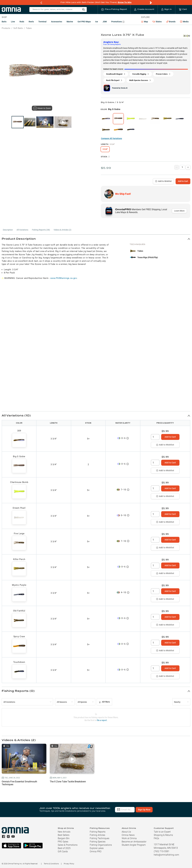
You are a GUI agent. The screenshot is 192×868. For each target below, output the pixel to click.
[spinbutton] (155, 437)
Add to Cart (183, 181)
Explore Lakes (97, 848)
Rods (22, 22)
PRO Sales (63, 842)
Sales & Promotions (68, 845)
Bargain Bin (64, 838)
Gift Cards (63, 851)
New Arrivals (64, 832)
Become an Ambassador (134, 842)
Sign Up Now (158, 810)
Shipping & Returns (163, 835)
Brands (171, 22)
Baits (4, 22)
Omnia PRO (96, 851)
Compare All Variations (111, 138)
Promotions (118, 22)
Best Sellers (64, 835)
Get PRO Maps (84, 22)
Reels (31, 22)
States (157, 22)
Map (145, 22)
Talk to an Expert (162, 832)
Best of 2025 (64, 848)
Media (184, 22)
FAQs (156, 838)
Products (6, 28)
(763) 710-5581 (162, 851)
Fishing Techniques (99, 838)
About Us (126, 832)
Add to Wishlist (163, 181)
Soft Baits (18, 28)
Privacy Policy (69, 864)
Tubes (29, 28)
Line (13, 22)
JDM (105, 22)
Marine (70, 22)
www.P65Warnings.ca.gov (64, 278)
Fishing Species (98, 842)
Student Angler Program (134, 845)
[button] (96, 239)
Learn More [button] (179, 211)
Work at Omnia (129, 838)
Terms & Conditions (51, 864)
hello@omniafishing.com (166, 855)
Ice (97, 22)
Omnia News (128, 835)
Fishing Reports (98, 832)
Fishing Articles (97, 835)
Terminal (42, 22)
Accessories (57, 22)
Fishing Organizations (101, 845)
